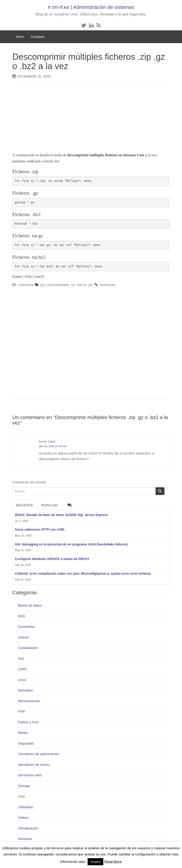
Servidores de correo (34, 765)
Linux (22, 680)
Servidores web (30, 775)
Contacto (38, 37)
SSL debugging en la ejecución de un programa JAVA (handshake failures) (71, 544)
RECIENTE (25, 505)
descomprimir (58, 285)
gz (73, 285)
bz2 (43, 285)
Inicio (20, 37)
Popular (49, 505)
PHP (22, 711)
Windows (25, 839)
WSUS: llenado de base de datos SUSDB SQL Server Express (61, 515)
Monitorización (29, 701)
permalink (107, 285)
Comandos (26, 285)
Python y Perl (28, 722)
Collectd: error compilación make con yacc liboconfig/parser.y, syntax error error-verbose (83, 573)
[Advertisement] (89, 118)
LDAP (22, 669)
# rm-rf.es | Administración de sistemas (91, 7)
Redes (23, 733)
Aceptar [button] (95, 862)
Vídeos (23, 817)
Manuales (25, 690)
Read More (113, 861)
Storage (24, 786)
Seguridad (26, 743)
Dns (21, 658)
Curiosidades (28, 648)
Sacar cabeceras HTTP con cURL (40, 529)
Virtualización (28, 828)
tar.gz (82, 285)
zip (90, 285)
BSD (22, 616)
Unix (21, 796)
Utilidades (26, 807)
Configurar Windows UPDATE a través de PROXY (52, 559)
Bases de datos (30, 605)
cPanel (23, 637)
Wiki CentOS (34, 277)
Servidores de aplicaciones (38, 754)
